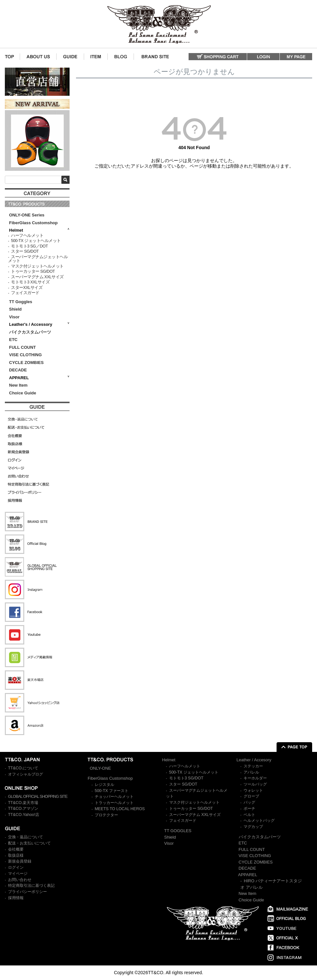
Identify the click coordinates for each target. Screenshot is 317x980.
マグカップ (253, 827)
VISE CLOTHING (25, 355)
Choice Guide (23, 393)
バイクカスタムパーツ (30, 332)
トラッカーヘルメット (114, 803)
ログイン (16, 867)
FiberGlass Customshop (33, 223)
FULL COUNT (22, 347)
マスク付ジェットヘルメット (37, 266)
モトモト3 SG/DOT (186, 778)
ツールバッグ (255, 784)
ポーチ (249, 809)
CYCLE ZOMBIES (26, 363)
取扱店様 (16, 855)
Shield (16, 309)
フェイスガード (25, 293)
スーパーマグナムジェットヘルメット (38, 259)
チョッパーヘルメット (114, 797)
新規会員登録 (20, 861)
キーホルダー (255, 778)
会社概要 (16, 849)
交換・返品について (26, 837)
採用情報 (16, 898)
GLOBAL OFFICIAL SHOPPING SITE (38, 797)
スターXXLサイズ (27, 288)
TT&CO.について (23, 768)
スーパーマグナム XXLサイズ (37, 277)
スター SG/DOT (25, 251)
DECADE (18, 370)
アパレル (251, 772)
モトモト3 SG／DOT (29, 246)
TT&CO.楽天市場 (23, 803)
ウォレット (253, 790)
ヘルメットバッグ (259, 820)
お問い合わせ (20, 880)
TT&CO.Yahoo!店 (24, 815)
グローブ (251, 796)
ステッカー (253, 766)
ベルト (249, 815)
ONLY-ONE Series (27, 215)
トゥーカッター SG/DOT (33, 271)
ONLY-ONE (101, 768)
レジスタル (104, 785)
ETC (13, 340)
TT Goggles (21, 302)
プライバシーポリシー (27, 892)
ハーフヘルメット (27, 236)
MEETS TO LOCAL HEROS (120, 809)
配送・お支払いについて (29, 843)
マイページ (18, 874)
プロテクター (106, 815)
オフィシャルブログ (26, 774)
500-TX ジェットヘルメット (36, 241)
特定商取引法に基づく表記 (31, 886)
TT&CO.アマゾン (23, 809)
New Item (18, 385)
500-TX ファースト (112, 791)
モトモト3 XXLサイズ (30, 282)
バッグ (249, 802)
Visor (15, 317)
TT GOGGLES (178, 831)
